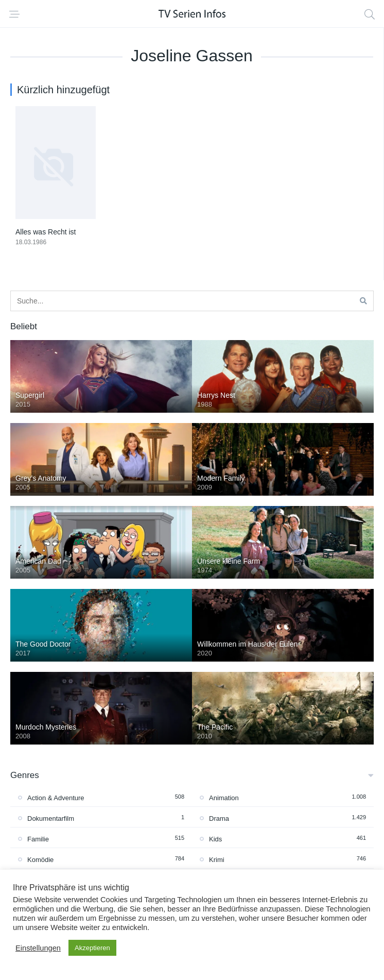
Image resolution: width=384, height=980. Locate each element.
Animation (224, 798)
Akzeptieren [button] (92, 948)
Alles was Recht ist (46, 232)
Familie (38, 839)
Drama (219, 818)
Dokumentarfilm (51, 818)
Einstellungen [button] (38, 948)
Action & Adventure (56, 798)
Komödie (40, 860)
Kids (215, 839)
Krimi (217, 860)
